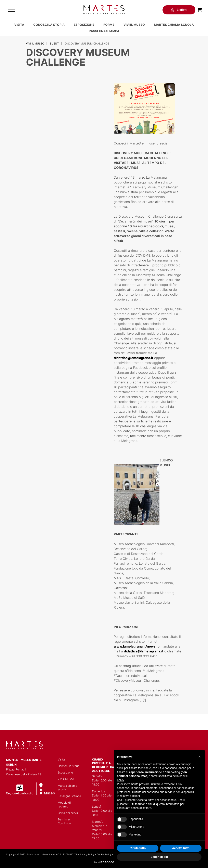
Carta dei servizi (68, 813)
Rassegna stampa (104, 31)
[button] (199, 757)
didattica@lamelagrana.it (133, 358)
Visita (19, 25)
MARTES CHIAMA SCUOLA (174, 25)
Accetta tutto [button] (181, 848)
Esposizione (84, 25)
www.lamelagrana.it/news (135, 646)
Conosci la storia (49, 25)
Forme (109, 25)
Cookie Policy (104, 854)
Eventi (55, 43)
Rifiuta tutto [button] (138, 848)
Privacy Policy (87, 854)
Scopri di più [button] (159, 857)
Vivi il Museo (134, 25)
